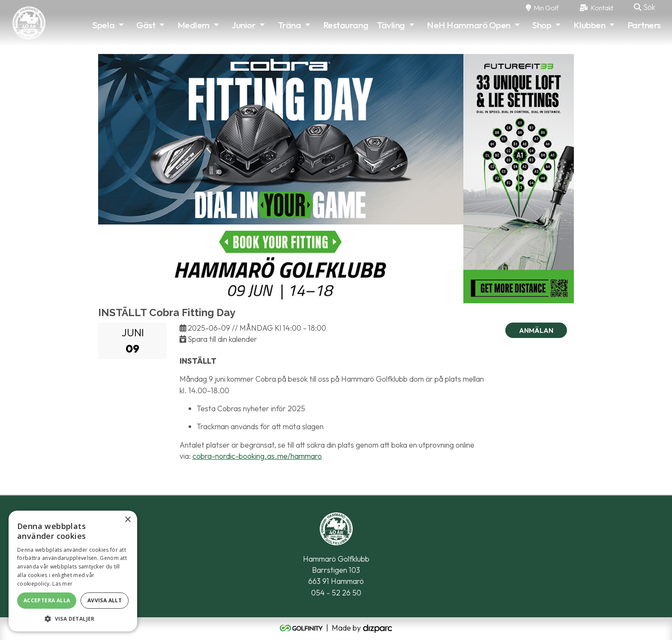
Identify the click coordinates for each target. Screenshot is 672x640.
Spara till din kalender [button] (218, 339)
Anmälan (536, 330)
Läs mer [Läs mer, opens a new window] (62, 584)
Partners (644, 25)
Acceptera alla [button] (47, 600)
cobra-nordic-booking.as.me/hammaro (257, 456)
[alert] (73, 571)
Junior (243, 25)
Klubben (589, 25)
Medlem (193, 25)
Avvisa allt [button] (105, 600)
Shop (542, 25)
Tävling (391, 25)
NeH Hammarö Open (469, 25)
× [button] (127, 520)
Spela (103, 25)
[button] (73, 619)
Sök (645, 7)
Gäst (146, 25)
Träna (289, 25)
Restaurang (346, 25)
